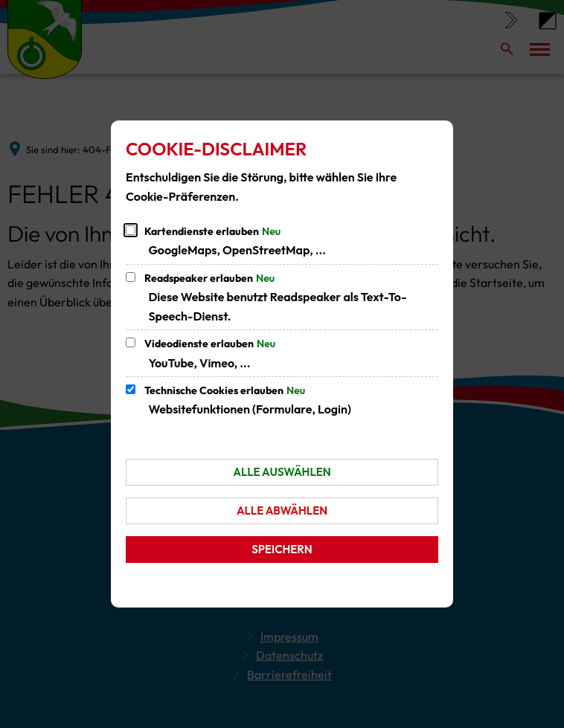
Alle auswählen (282, 472)
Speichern (282, 549)
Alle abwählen (282, 510)
